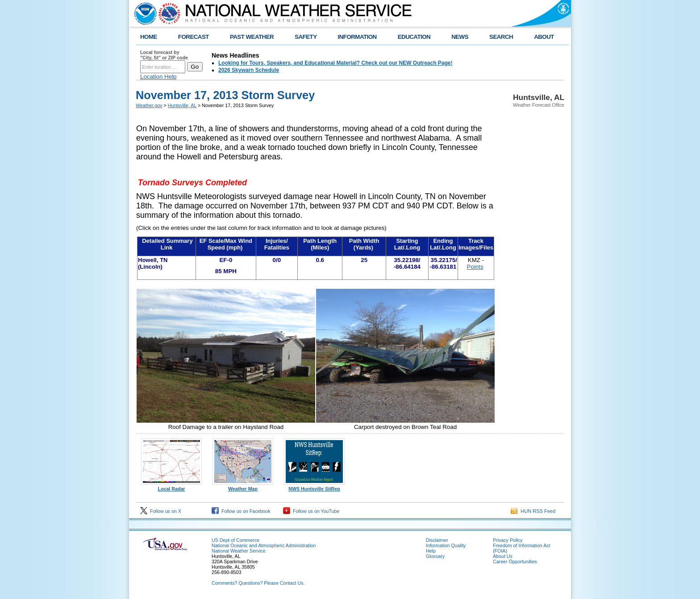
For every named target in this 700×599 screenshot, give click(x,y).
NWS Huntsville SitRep (314, 487)
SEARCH (501, 37)
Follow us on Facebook (241, 511)
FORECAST (194, 37)
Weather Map (243, 487)
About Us (503, 556)
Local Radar (171, 487)
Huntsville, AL (182, 105)
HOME (149, 37)
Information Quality (446, 545)
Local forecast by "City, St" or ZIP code (164, 55)
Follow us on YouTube (311, 511)
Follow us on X (161, 511)
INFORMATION (357, 37)
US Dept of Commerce (235, 540)
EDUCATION (414, 37)
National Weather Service (239, 551)
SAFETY (306, 37)
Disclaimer (437, 540)
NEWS (460, 37)
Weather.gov (149, 105)
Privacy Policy (508, 540)
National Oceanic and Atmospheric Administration (264, 545)
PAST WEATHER (252, 37)
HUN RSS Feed (533, 511)
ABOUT (544, 37)
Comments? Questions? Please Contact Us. (258, 583)
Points (475, 267)
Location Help (158, 77)
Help (431, 551)
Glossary (435, 556)
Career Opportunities (515, 562)
